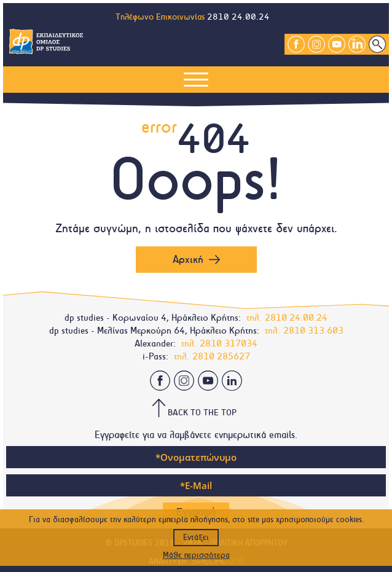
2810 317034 (229, 343)
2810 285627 (221, 356)
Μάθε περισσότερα (196, 555)
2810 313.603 (313, 331)
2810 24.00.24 (238, 17)
